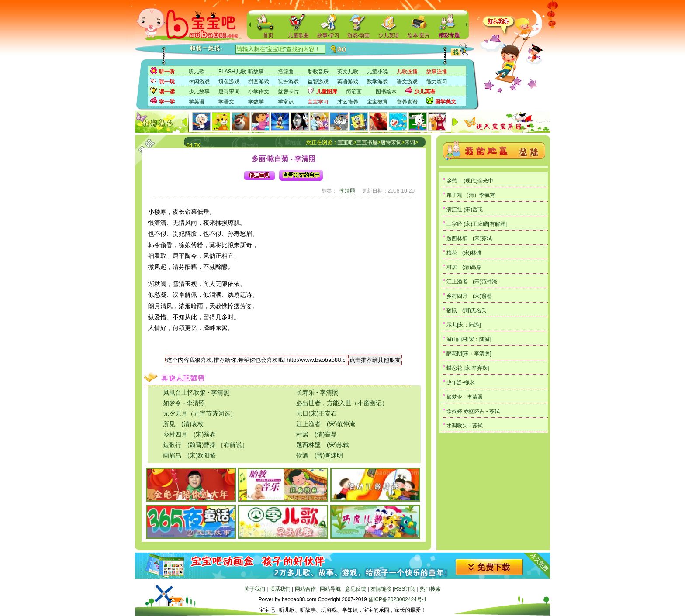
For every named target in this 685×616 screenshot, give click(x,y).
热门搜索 (430, 589)
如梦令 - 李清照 (184, 403)
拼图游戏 (259, 82)
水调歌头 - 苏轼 (465, 426)
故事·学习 (328, 35)
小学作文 (259, 92)
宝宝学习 (318, 102)
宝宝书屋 (367, 142)
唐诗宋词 (229, 92)
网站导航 (330, 589)
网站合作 (305, 589)
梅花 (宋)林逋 (464, 253)
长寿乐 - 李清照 (317, 392)
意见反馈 (356, 589)
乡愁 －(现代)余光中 (470, 181)
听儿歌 (197, 72)
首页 (268, 35)
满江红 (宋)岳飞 (465, 210)
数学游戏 (377, 82)
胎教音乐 (318, 72)
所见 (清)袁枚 (183, 424)
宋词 (410, 142)
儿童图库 (327, 92)
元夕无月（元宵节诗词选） (200, 413)
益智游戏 (318, 82)
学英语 (197, 102)
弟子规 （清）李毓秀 (471, 195)
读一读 (167, 92)
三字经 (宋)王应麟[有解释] (477, 224)
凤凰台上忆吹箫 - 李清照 (196, 392)
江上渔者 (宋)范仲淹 (326, 424)
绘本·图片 (419, 35)
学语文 (226, 102)
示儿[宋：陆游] (464, 325)
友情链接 (381, 589)
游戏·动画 (358, 35)
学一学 (167, 102)
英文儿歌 (348, 72)
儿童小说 (377, 72)
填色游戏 (229, 82)
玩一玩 (167, 82)
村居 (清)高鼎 (317, 434)
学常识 (286, 102)
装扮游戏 (288, 82)
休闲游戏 (199, 82)
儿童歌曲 (298, 35)
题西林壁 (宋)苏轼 (323, 445)
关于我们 (255, 589)
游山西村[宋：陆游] (469, 339)
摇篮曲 (286, 72)
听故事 (256, 72)
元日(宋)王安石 (317, 413)
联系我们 (280, 589)
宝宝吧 (346, 142)
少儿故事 (199, 92)
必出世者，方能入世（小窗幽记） (342, 403)
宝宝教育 (377, 102)
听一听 (167, 72)
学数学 (256, 102)
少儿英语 (389, 35)
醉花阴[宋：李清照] (469, 354)
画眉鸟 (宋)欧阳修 (189, 455)
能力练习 (437, 82)
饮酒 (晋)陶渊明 (320, 455)
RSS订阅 (405, 589)
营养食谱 (407, 102)
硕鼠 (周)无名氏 (467, 310)
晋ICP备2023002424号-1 (397, 599)
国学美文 (446, 102)
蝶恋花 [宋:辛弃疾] (468, 368)
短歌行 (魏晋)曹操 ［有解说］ (206, 445)
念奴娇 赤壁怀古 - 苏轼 (473, 411)
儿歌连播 (407, 72)
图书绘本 (386, 92)
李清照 (347, 191)
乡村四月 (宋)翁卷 (189, 434)
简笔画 (354, 92)
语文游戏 (407, 82)
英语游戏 (348, 82)
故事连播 (437, 72)
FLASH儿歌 (232, 72)
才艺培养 (348, 102)
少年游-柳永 (460, 382)
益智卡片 (288, 92)
